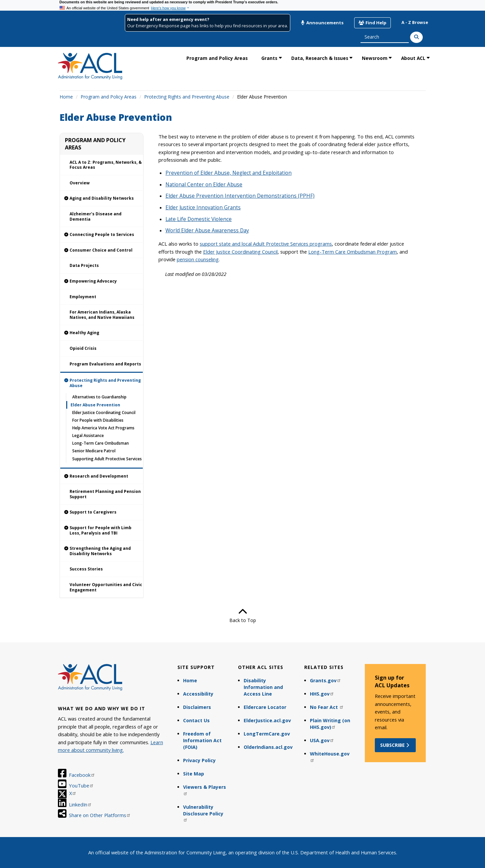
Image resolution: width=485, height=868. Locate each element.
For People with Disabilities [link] (98, 420)
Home (66, 97)
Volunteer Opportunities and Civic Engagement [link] (106, 587)
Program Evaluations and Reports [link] (105, 364)
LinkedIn (80, 804)
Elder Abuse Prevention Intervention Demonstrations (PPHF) (240, 196)
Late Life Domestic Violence (199, 219)
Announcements (322, 23)
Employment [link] (83, 297)
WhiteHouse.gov (330, 756)
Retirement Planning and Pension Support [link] (105, 494)
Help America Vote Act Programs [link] (103, 428)
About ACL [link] (413, 58)
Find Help (372, 23)
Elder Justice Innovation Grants (203, 208)
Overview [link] (80, 183)
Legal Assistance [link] (88, 435)
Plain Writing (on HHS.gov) (330, 724)
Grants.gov (326, 680)
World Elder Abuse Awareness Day (207, 230)
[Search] (416, 37)
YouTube (81, 785)
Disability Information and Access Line (263, 687)
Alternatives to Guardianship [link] (99, 397)
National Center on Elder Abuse (204, 185)
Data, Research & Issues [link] (320, 58)
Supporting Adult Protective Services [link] (107, 459)
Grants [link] (269, 58)
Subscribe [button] (395, 745)
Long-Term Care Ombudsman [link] (101, 443)
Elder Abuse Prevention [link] (95, 405)
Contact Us (196, 720)
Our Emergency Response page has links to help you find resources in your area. (208, 26)
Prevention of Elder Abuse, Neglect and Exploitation (229, 173)
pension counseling (198, 259)
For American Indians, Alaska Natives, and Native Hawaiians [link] (102, 315)
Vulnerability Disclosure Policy (203, 813)
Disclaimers (197, 707)
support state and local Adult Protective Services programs (266, 244)
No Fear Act (327, 707)
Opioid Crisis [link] (83, 348)
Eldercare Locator (265, 707)
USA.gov (322, 740)
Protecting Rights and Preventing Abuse (187, 97)
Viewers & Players (205, 790)
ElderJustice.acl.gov (267, 720)
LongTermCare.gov (267, 734)
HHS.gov (322, 694)
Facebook (82, 775)
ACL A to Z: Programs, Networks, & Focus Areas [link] (106, 165)
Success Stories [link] (86, 569)
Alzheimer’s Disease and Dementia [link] (96, 217)
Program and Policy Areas (109, 97)
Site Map (194, 774)
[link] (102, 199)
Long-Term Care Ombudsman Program (353, 252)
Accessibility (198, 694)
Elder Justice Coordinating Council (240, 252)
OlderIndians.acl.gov (268, 747)
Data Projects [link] (84, 265)
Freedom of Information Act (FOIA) (202, 740)
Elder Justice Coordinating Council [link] (104, 413)
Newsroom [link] (375, 58)
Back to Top (243, 615)
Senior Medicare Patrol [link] (94, 451)
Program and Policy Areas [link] (217, 58)
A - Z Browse (415, 22)
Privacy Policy (199, 760)
